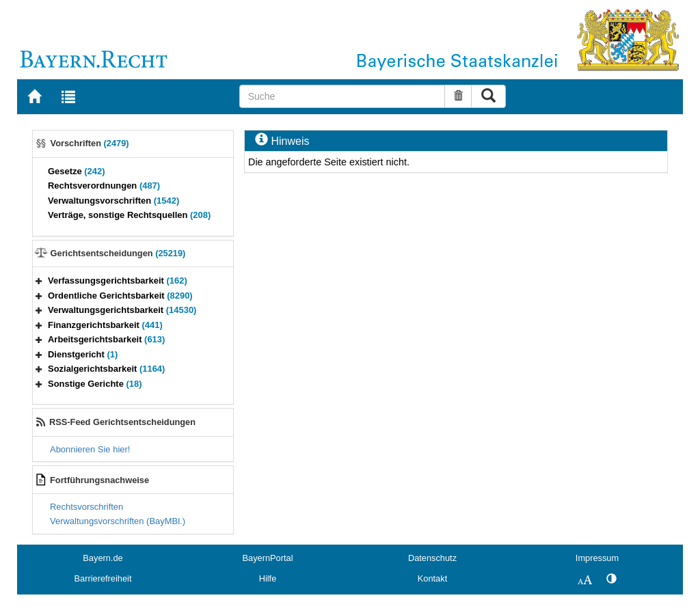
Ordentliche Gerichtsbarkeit (120, 296)
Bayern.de (103, 558)
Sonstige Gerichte (95, 384)
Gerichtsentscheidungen (118, 253)
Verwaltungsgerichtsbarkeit (122, 310)
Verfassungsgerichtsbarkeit (118, 281)
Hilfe (268, 578)
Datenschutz (432, 558)
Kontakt (432, 578)
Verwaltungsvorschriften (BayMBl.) (118, 521)
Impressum (597, 558)
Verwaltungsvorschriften (113, 201)
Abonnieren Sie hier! (90, 449)
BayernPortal (268, 558)
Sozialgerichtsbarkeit (106, 369)
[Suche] (342, 96)
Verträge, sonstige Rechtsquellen (129, 215)
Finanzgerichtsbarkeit (105, 325)
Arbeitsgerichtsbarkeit (106, 339)
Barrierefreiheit (103, 578)
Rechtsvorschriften (86, 507)
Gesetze (77, 171)
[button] (39, 281)
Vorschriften (90, 143)
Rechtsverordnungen (104, 186)
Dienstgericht (83, 354)
